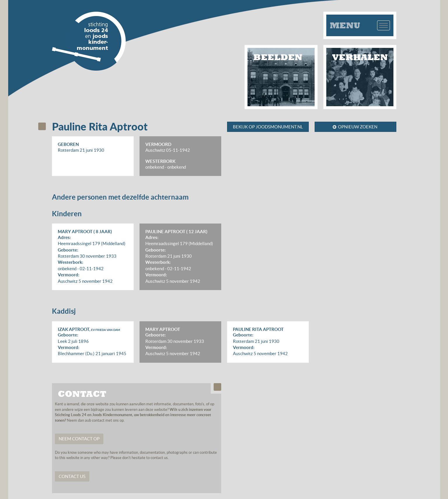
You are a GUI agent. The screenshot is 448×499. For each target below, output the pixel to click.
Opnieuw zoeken (355, 127)
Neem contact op (79, 439)
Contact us (72, 476)
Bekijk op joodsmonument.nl (268, 127)
